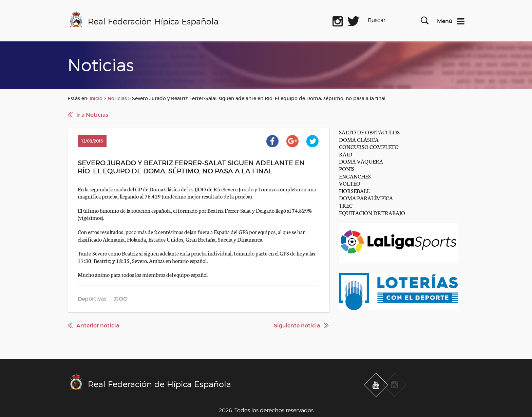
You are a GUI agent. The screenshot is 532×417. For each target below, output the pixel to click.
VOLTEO (350, 183)
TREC (346, 205)
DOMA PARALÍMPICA (366, 198)
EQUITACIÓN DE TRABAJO (372, 213)
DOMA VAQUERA (361, 161)
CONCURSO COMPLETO (369, 146)
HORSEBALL (354, 191)
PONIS (347, 168)
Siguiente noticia (297, 325)
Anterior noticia (98, 325)
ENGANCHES (355, 176)
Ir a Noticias (92, 115)
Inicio (96, 98)
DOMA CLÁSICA (359, 139)
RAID (346, 154)
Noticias (117, 98)
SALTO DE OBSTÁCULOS (369, 132)
